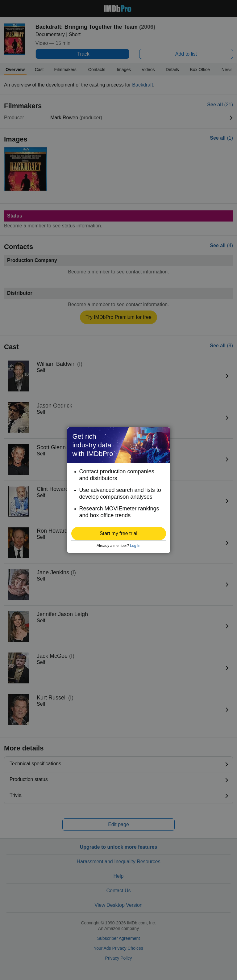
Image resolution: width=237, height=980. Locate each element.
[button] (119, 534)
